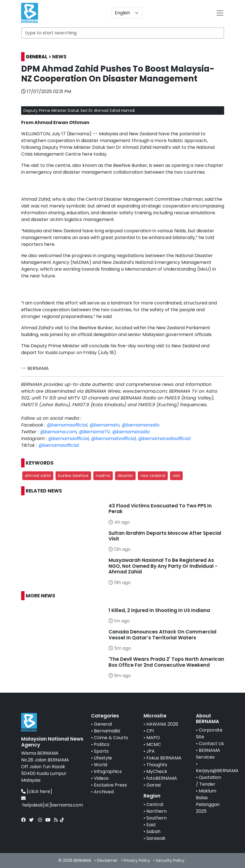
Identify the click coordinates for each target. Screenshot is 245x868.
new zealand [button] (153, 476)
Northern (156, 811)
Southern (156, 818)
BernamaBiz (107, 731)
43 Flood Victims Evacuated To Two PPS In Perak (160, 509)
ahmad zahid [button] (38, 476)
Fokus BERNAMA (164, 758)
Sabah (153, 831)
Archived (104, 792)
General (103, 724)
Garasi (154, 785)
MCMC (154, 744)
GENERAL (37, 57)
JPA (151, 751)
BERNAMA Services (208, 754)
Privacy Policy (137, 860)
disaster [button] (125, 476)
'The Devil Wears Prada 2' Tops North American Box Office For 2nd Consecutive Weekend (166, 662)
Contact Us (211, 744)
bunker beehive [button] (73, 476)
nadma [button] (103, 476)
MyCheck (157, 771)
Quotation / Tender (208, 781)
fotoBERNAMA (162, 778)
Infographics (108, 771)
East (151, 825)
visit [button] (176, 476)
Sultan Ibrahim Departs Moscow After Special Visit (165, 536)
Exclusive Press (110, 785)
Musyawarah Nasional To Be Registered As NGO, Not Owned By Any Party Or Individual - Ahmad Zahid (163, 566)
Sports (101, 751)
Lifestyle (103, 758)
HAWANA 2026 (162, 724)
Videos (101, 778)
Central (155, 804)
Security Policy (170, 860)
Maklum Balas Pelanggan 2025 (208, 801)
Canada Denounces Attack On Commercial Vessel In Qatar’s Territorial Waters (163, 635)
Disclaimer (107, 860)
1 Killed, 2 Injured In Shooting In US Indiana (159, 610)
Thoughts (157, 765)
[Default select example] (127, 13)
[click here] (39, 791)
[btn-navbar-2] (220, 13)
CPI (150, 731)
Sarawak (156, 838)
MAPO (153, 738)
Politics (102, 744)
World (101, 765)
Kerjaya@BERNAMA (217, 771)
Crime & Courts (111, 738)
